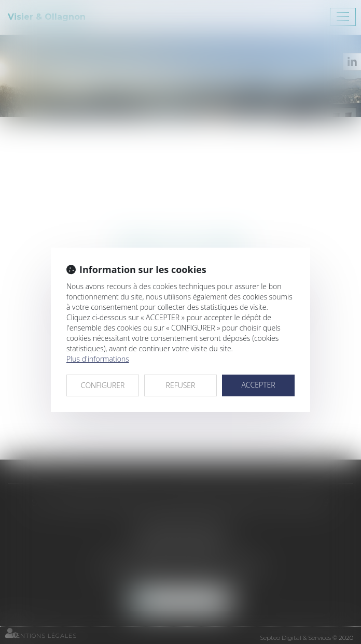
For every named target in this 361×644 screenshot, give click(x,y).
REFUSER (181, 385)
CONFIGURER (103, 385)
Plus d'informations (98, 359)
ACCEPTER (258, 385)
